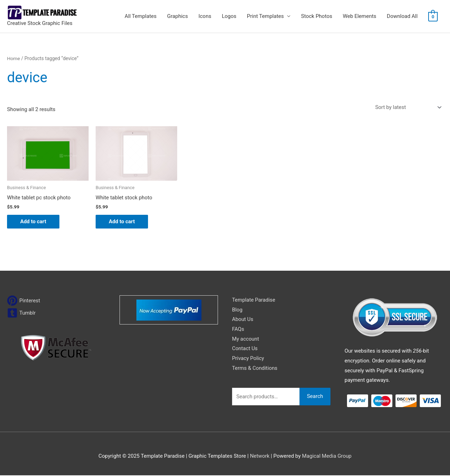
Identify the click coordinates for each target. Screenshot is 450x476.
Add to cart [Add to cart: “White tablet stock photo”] (123, 222)
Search (315, 397)
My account (246, 340)
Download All (402, 16)
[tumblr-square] (21, 313)
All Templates (141, 16)
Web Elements (359, 16)
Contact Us (245, 349)
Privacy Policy (248, 359)
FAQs (238, 330)
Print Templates (265, 16)
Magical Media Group (327, 457)
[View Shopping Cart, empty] (433, 17)
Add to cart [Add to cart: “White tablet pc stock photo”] (34, 222)
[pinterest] (24, 301)
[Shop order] (407, 107)
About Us (243, 320)
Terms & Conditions (255, 369)
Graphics (177, 16)
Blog (237, 310)
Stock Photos (317, 16)
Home (14, 58)
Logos (229, 16)
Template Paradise (254, 300)
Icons (205, 16)
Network (259, 457)
